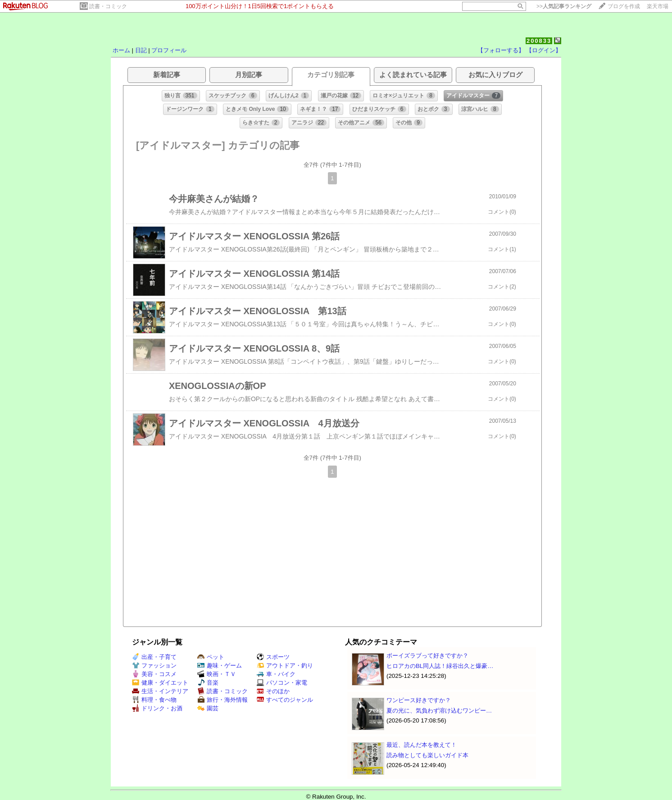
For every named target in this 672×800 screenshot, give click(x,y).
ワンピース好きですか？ (419, 700)
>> (564, 6)
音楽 (208, 683)
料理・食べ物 (154, 700)
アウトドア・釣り (285, 665)
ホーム (121, 50)
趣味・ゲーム (220, 665)
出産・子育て (154, 657)
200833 (539, 41)
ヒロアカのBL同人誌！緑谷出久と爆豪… (440, 666)
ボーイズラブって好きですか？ (427, 656)
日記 (141, 50)
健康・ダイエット (160, 683)
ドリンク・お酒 (157, 708)
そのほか (273, 691)
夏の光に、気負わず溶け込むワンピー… (439, 711)
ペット (211, 657)
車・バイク (276, 674)
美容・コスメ (154, 674)
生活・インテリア (160, 691)
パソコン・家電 (282, 683)
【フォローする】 (501, 50)
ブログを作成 (624, 6)
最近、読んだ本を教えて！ (422, 745)
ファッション (154, 665)
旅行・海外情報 (222, 700)
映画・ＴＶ (217, 674)
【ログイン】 (544, 50)
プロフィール (169, 50)
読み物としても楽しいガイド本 (427, 755)
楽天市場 (658, 6)
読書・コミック (108, 6)
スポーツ (273, 657)
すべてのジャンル (285, 700)
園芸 (208, 708)
